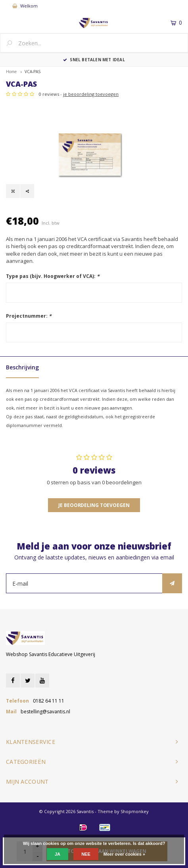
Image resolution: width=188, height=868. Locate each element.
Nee (86, 854)
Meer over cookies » (124, 854)
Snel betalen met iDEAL (94, 60)
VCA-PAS (33, 72)
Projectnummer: (29, 316)
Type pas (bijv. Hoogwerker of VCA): (53, 276)
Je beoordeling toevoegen (94, 505)
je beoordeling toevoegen (91, 94)
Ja (58, 854)
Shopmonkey (135, 811)
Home (11, 72)
